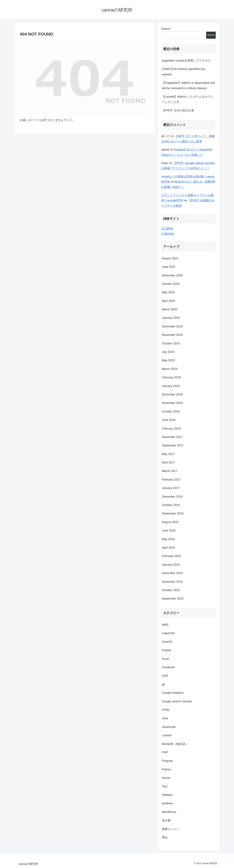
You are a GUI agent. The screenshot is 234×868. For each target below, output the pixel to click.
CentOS (167, 642)
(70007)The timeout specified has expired (184, 72)
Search (166, 29)
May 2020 (168, 292)
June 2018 (169, 420)
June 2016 (169, 531)
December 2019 (172, 326)
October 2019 (171, 343)
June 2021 (169, 267)
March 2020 (170, 309)
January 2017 (171, 488)
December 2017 (172, 437)
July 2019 (168, 352)
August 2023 (170, 258)
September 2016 (173, 513)
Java (165, 718)
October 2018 (171, 412)
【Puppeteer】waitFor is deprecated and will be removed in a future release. (188, 85)
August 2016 (170, 522)
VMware (167, 795)
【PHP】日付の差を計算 (178, 110)
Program (167, 761)
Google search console (177, 701)
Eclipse (167, 650)
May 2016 (168, 539)
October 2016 (171, 505)
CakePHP (168, 633)
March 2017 (170, 471)
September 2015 (173, 599)
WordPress (169, 812)
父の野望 (167, 229)
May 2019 (168, 360)
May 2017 (168, 454)
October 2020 (171, 284)
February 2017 (171, 480)
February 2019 (171, 377)
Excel (165, 659)
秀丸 (165, 837)
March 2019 (170, 369)
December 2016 (172, 497)
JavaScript (169, 727)
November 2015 (172, 582)
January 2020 (171, 318)
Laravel (167, 735)
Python (166, 769)
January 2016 (171, 565)
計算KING (168, 234)
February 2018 (171, 429)
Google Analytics (173, 693)
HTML (166, 710)
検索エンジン (171, 829)
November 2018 (172, 403)
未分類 (166, 820)
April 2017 (168, 463)
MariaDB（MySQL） (175, 744)
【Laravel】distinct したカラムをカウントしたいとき (188, 99)
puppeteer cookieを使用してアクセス (186, 61)
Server (166, 778)
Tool (165, 786)
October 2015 (171, 590)
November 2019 (172, 335)
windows (167, 803)
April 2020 (168, 301)
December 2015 (172, 573)
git (163, 684)
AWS (165, 625)
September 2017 (173, 445)
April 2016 (168, 548)
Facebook (168, 667)
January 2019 (171, 386)
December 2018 (172, 394)
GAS (165, 676)
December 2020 (172, 275)
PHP (165, 752)
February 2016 (171, 556)
